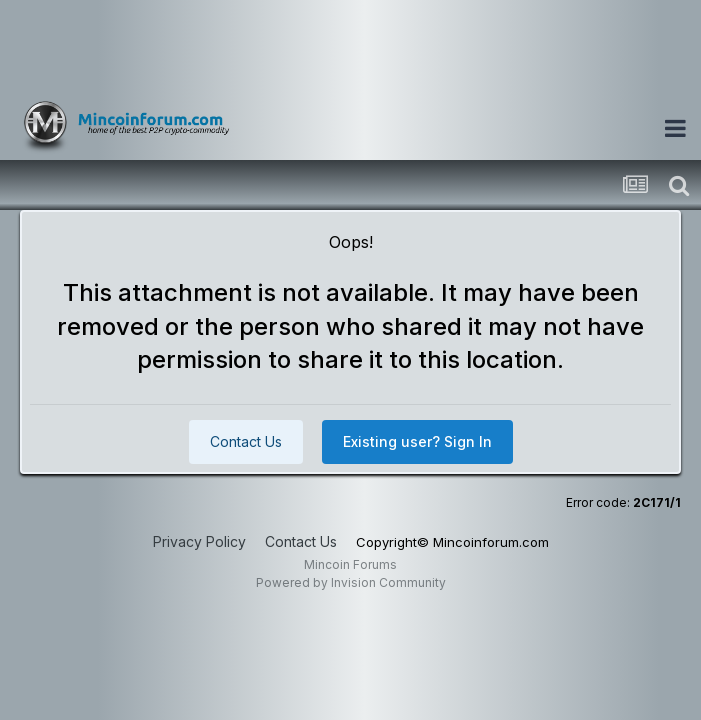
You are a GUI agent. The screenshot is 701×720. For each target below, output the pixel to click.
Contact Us (246, 441)
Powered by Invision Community (351, 582)
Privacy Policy (199, 541)
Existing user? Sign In (417, 441)
